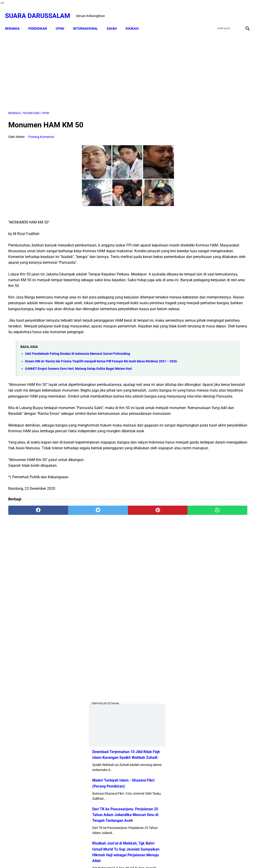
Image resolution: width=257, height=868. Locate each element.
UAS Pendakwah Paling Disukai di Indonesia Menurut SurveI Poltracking (78, 378)
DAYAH (115, 21)
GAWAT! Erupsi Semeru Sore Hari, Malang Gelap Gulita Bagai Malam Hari (79, 398)
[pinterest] (109, 569)
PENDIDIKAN (41, 21)
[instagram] (244, 11)
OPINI (63, 21)
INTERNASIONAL (89, 21)
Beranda (16, 21)
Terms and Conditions (155, 856)
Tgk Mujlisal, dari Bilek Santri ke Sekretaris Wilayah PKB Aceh (229, 645)
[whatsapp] (149, 569)
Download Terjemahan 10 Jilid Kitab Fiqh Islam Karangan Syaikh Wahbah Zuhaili (217, 226)
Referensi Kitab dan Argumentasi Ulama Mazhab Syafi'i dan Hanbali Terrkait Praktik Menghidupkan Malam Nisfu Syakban (220, 677)
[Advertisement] (89, 66)
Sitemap (129, 856)
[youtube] (233, 11)
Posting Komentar (41, 132)
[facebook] (211, 11)
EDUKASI (135, 21)
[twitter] (222, 11)
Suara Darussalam (41, 11)
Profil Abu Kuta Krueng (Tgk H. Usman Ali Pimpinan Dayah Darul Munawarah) (216, 410)
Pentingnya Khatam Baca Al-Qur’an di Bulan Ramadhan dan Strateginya (230, 530)
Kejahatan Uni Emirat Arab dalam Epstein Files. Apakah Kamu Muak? (228, 577)
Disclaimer (111, 856)
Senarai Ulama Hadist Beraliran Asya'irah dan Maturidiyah (224, 503)
